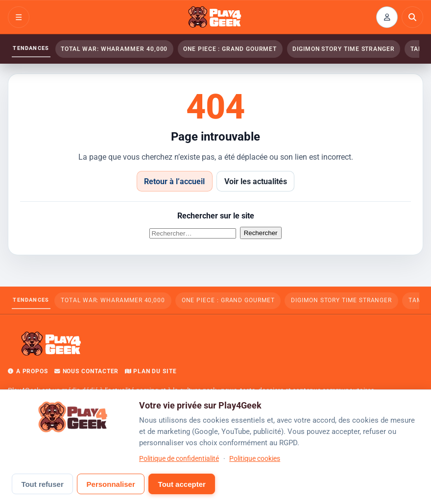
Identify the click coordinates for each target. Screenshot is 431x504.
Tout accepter (182, 484)
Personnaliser (111, 484)
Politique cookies (255, 458)
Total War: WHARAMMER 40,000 (114, 49)
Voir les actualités (256, 181)
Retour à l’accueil (174, 181)
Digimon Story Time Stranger (344, 49)
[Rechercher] (412, 17)
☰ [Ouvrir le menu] (19, 17)
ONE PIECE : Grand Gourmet (230, 49)
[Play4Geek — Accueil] (215, 17)
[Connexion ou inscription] (387, 17)
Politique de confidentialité (179, 458)
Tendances (31, 48)
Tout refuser (42, 484)
